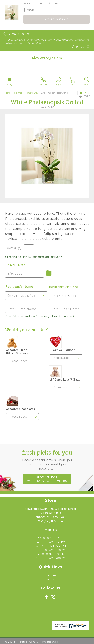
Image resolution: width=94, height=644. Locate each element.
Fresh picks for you (47, 460)
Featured (18, 93)
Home (7, 93)
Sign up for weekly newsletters (47, 479)
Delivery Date (15, 265)
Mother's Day (31, 93)
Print (85, 96)
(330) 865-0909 (19, 34)
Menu (9, 85)
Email (85, 93)
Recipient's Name (19, 287)
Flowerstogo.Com (47, 58)
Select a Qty (13, 248)
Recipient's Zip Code (63, 287)
